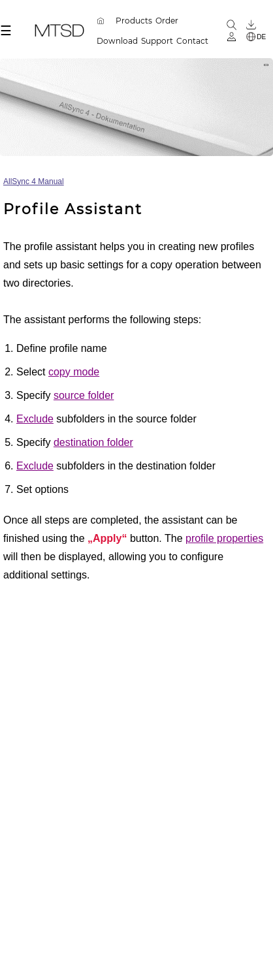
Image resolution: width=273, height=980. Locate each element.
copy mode (74, 372)
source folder (84, 395)
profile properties (224, 538)
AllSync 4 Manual (34, 182)
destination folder (93, 442)
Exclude (35, 419)
